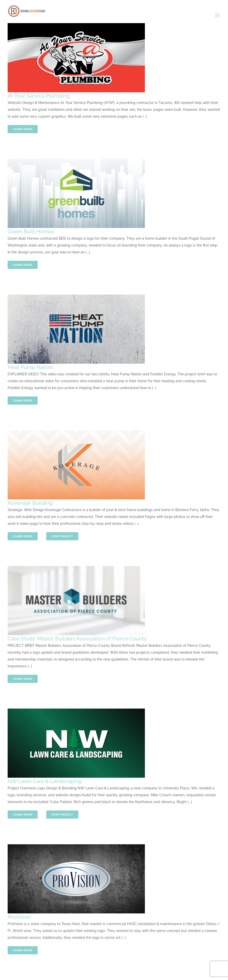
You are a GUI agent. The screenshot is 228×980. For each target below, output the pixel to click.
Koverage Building (30, 503)
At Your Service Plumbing (39, 96)
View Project (62, 536)
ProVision (19, 917)
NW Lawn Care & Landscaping (45, 781)
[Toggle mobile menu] (218, 15)
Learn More (23, 129)
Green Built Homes (31, 231)
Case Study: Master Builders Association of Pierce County (77, 639)
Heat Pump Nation (30, 367)
